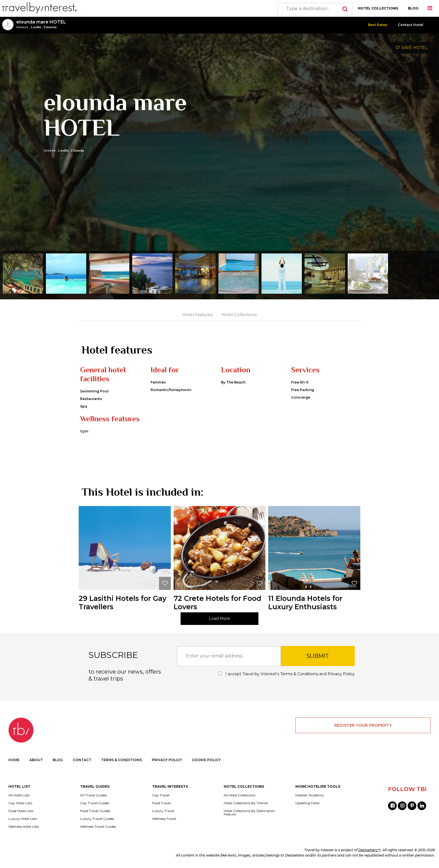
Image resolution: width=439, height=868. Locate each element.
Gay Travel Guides (95, 803)
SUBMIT (318, 656)
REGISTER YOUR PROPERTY (363, 725)
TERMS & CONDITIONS (122, 760)
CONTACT (82, 760)
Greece (22, 27)
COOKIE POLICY (206, 760)
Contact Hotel (411, 25)
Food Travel (161, 803)
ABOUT (36, 760)
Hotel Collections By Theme (246, 803)
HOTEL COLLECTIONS (378, 8)
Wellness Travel (164, 819)
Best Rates (378, 25)
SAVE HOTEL (412, 48)
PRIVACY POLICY (167, 760)
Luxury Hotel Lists (23, 819)
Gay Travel (161, 795)
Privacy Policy (341, 674)
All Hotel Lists (19, 795)
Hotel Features (197, 315)
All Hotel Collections (240, 795)
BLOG (413, 8)
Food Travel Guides (95, 811)
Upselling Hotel (307, 803)
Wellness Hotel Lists (24, 827)
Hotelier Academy (310, 795)
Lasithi (36, 27)
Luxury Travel (163, 811)
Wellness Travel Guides (98, 827)
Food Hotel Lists (21, 811)
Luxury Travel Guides (97, 819)
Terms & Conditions (299, 674)
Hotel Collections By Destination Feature (249, 813)
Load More (219, 618)
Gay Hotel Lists (20, 803)
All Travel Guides (93, 795)
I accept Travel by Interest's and (287, 674)
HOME (14, 760)
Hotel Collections (239, 315)
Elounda (50, 27)
